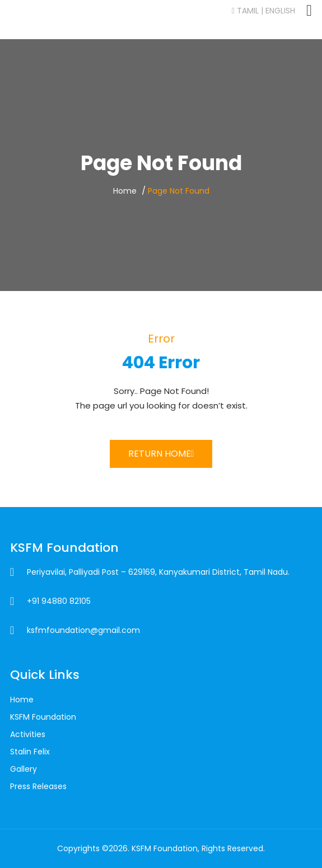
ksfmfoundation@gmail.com (83, 630)
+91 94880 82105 (59, 601)
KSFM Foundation (43, 717)
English (280, 11)
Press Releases (38, 786)
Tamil (245, 11)
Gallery (24, 769)
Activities (28, 734)
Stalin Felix (30, 752)
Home (125, 191)
